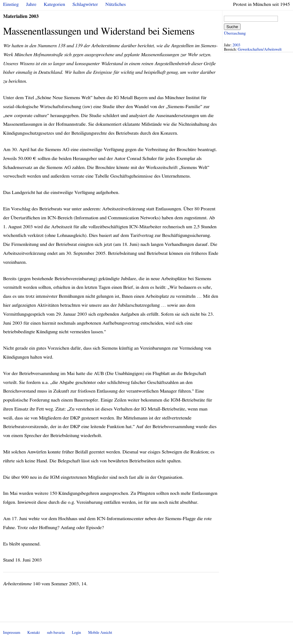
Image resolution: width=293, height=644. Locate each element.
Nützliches (116, 4)
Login (76, 633)
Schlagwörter (85, 4)
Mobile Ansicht (100, 633)
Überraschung (235, 34)
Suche (232, 27)
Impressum (12, 633)
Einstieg (11, 4)
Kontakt (34, 633)
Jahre (31, 4)
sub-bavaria (56, 633)
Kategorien (54, 4)
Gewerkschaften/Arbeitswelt (260, 50)
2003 (237, 45)
